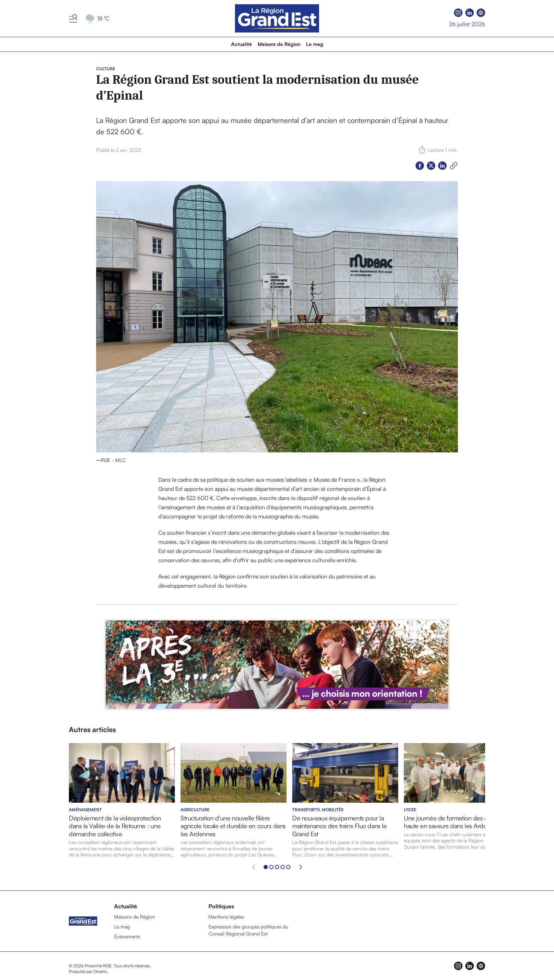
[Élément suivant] (301, 867)
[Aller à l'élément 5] (288, 867)
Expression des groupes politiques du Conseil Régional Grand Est (248, 930)
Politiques (221, 906)
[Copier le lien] (454, 166)
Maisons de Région (279, 44)
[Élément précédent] (254, 867)
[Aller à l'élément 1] (266, 867)
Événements (127, 936)
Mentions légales (226, 917)
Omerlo (100, 971)
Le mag (315, 44)
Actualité (241, 44)
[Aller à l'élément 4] (283, 867)
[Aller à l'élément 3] (277, 867)
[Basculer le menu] (73, 18)
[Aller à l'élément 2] (271, 867)
